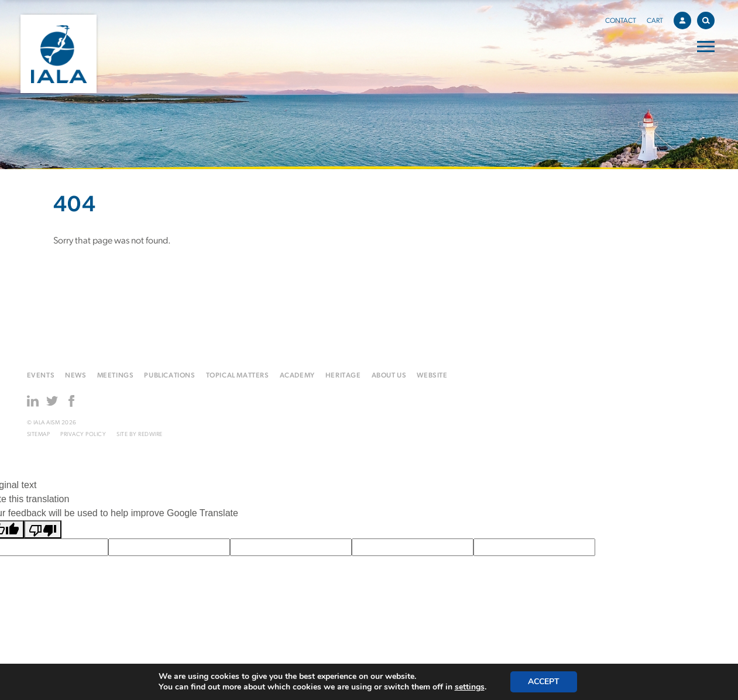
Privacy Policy (83, 435)
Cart (655, 21)
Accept (544, 682)
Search (708, 18)
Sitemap (39, 435)
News (75, 376)
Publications (169, 376)
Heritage (343, 376)
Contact (621, 21)
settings (470, 687)
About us (389, 376)
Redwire (150, 435)
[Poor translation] (43, 529)
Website (432, 376)
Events (41, 376)
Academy (297, 376)
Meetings (116, 376)
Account (685, 19)
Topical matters (238, 376)
